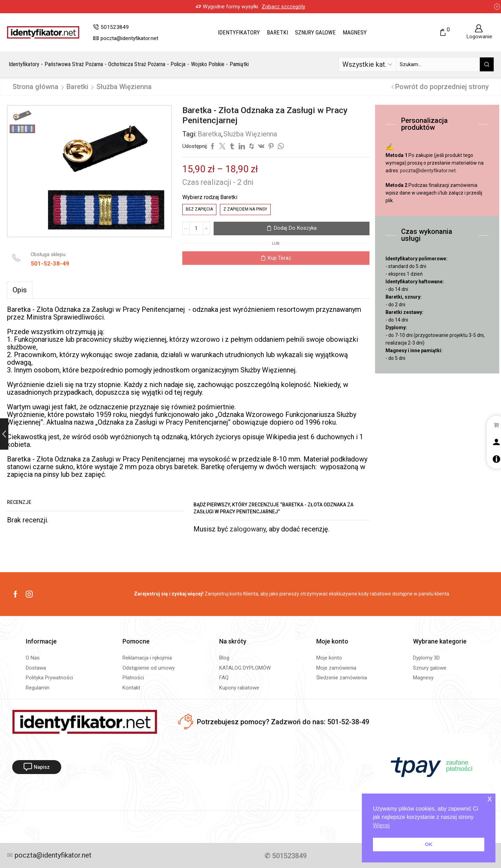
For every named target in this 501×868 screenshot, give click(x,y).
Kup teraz (279, 258)
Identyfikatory (239, 32)
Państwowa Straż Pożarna (74, 64)
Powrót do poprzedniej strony (442, 87)
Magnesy (355, 32)
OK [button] (429, 844)
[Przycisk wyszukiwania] (487, 64)
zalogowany (248, 529)
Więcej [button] (381, 825)
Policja (178, 64)
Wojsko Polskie (208, 64)
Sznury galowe (315, 32)
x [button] (490, 799)
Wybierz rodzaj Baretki (210, 197)
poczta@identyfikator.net (428, 171)
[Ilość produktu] (196, 228)
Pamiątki (239, 64)
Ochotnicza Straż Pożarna (137, 64)
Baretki (277, 32)
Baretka (209, 134)
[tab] (20, 290)
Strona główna (35, 87)
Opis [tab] (20, 290)
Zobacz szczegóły (256, 7)
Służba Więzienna (124, 87)
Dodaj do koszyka (295, 228)
